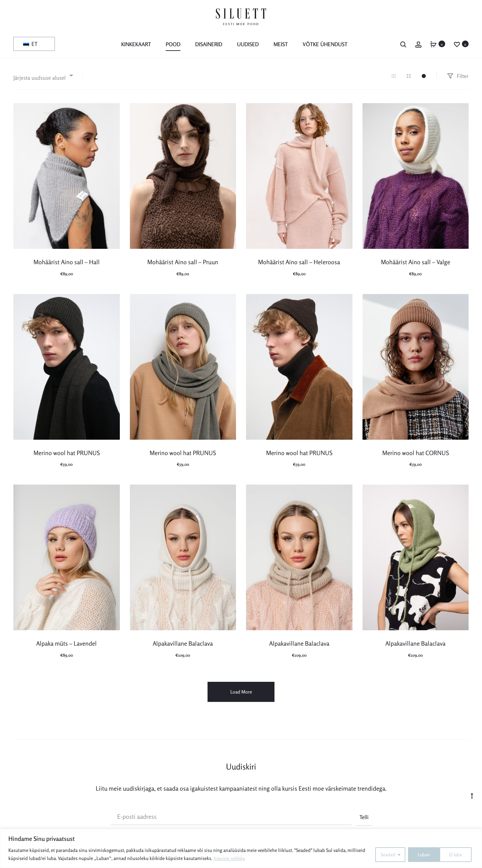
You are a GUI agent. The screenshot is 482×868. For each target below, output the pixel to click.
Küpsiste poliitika (231, 858)
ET (30, 44)
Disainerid (209, 44)
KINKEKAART (136, 44)
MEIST (281, 44)
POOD (173, 44)
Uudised (248, 44)
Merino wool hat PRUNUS (67, 452)
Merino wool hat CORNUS (416, 452)
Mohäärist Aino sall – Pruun (183, 262)
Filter (458, 75)
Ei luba (422, 854)
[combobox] (43, 75)
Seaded (385, 854)
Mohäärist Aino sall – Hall (67, 262)
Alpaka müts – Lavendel (66, 643)
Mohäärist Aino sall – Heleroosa (299, 262)
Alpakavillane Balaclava (183, 643)
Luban (458, 854)
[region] (241, 848)
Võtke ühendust (325, 44)
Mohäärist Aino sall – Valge (416, 262)
